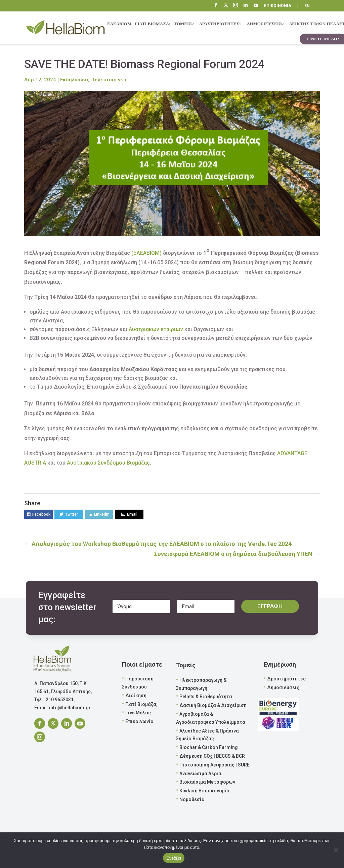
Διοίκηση (136, 696)
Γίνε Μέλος (138, 713)
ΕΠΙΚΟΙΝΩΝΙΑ (278, 6)
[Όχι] (336, 850)
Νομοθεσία (192, 799)
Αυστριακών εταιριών (156, 329)
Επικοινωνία (139, 721)
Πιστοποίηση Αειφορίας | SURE (214, 765)
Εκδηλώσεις (75, 80)
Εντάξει (174, 858)
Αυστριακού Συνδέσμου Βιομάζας (108, 463)
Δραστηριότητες (286, 679)
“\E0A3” (256, 6)
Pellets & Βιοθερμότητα (206, 697)
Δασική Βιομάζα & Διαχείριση (213, 705)
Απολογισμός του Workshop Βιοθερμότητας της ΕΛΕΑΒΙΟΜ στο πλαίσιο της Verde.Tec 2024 (158, 544)
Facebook (41, 514)
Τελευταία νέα (109, 80)
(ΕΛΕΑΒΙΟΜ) (146, 253)
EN (307, 6)
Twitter (72, 514)
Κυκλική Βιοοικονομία (204, 791)
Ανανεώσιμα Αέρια (200, 774)
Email (132, 514)
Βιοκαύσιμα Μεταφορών (207, 782)
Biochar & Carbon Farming (209, 747)
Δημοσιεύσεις (283, 687)
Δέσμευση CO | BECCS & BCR (212, 757)
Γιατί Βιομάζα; (141, 704)
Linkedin (102, 514)
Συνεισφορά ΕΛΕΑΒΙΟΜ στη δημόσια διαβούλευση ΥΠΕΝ (237, 554)
